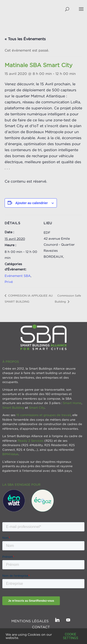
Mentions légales (30, 621)
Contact (41, 627)
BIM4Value (10, 454)
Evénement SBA (18, 276)
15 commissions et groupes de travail (43, 415)
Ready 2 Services (31, 441)
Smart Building (13, 408)
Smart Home (72, 403)
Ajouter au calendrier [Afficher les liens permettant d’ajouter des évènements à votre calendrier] (32, 203)
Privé (9, 282)
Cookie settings (71, 636)
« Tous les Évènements (25, 39)
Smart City (37, 408)
